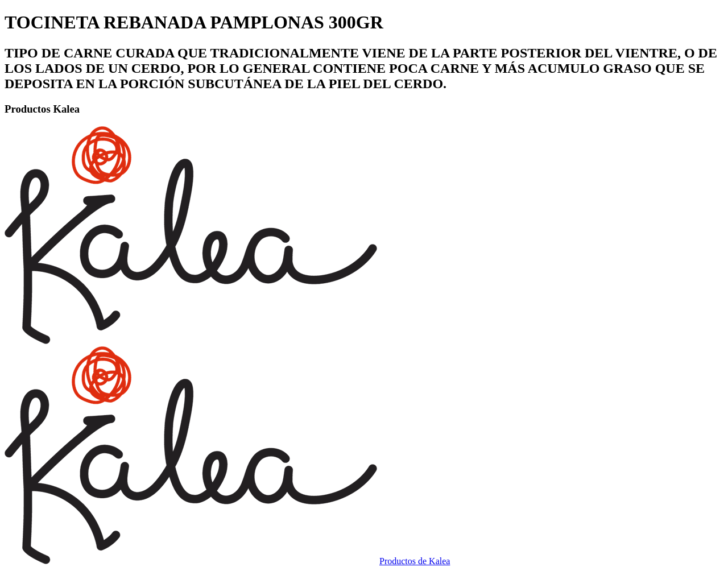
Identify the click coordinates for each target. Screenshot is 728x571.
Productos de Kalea (415, 561)
